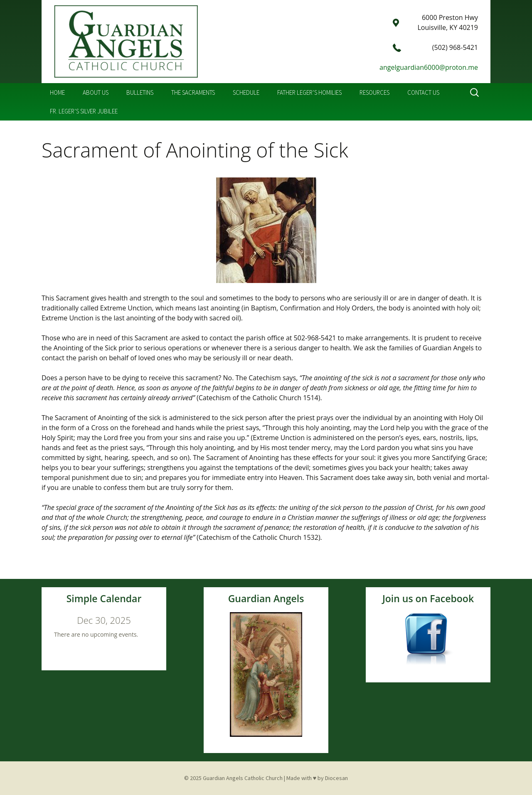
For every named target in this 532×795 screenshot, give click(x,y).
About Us (96, 92)
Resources (374, 92)
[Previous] (57, 620)
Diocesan (336, 778)
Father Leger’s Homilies (309, 92)
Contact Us (423, 92)
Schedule (246, 92)
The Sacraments (193, 92)
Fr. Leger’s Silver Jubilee (84, 111)
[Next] (150, 620)
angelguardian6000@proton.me (429, 67)
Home (57, 92)
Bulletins (140, 92)
